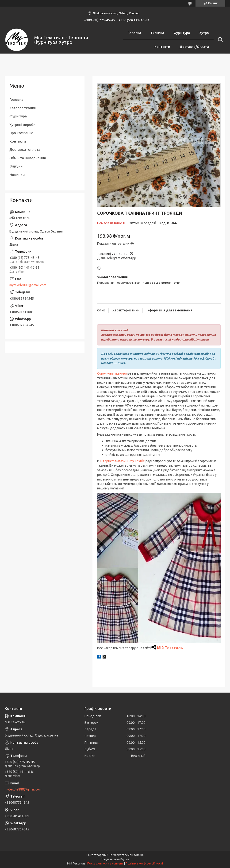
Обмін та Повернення (28, 158)
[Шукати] (219, 40)
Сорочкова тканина (112, 373)
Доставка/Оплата (194, 47)
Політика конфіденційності (144, 863)
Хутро (204, 33)
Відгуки (16, 166)
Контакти (162, 47)
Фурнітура (182, 33)
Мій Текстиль (170, 648)
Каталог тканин (23, 108)
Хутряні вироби (22, 125)
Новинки (17, 175)
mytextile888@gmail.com (28, 285)
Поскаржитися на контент (105, 863)
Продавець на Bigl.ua (115, 859)
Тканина (157, 33)
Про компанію (21, 133)
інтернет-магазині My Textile (122, 461)
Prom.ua (138, 855)
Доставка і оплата (25, 149)
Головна (134, 33)
